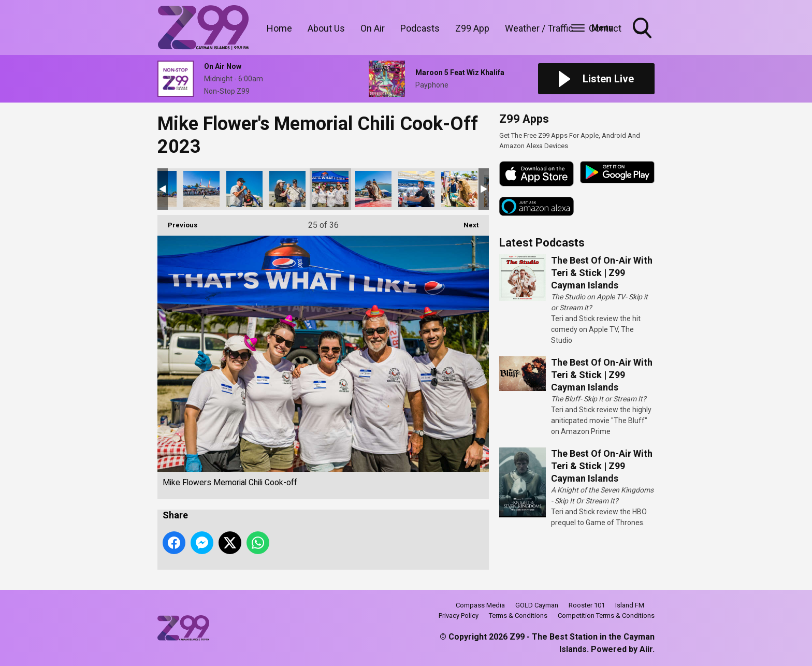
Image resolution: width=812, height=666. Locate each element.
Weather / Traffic (539, 28)
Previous (177, 222)
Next (466, 222)
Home (279, 28)
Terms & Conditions (518, 616)
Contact (605, 28)
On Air (373, 28)
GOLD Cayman (537, 605)
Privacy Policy (459, 616)
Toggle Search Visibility (643, 29)
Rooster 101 (587, 605)
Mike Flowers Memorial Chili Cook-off (201, 189)
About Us (326, 28)
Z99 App (472, 28)
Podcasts (420, 28)
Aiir (646, 649)
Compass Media (480, 605)
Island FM (630, 605)
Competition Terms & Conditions (606, 616)
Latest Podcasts (542, 243)
